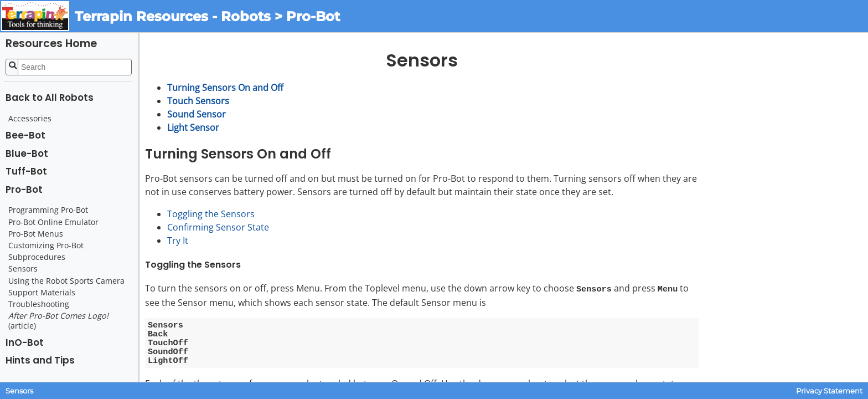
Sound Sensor (197, 114)
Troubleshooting (39, 304)
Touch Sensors (198, 101)
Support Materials (42, 293)
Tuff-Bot (26, 171)
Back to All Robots (50, 98)
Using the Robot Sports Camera (66, 281)
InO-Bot (25, 342)
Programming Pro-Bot (48, 210)
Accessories (30, 119)
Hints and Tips (40, 360)
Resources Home (51, 44)
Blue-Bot (27, 154)
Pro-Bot (24, 190)
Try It (178, 241)
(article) (59, 321)
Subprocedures (37, 257)
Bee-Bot (25, 135)
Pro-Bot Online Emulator (53, 222)
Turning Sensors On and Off (225, 88)
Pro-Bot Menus (36, 234)
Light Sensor (193, 127)
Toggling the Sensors (211, 214)
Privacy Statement (829, 391)
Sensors (23, 269)
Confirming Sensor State (218, 227)
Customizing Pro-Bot (46, 245)
